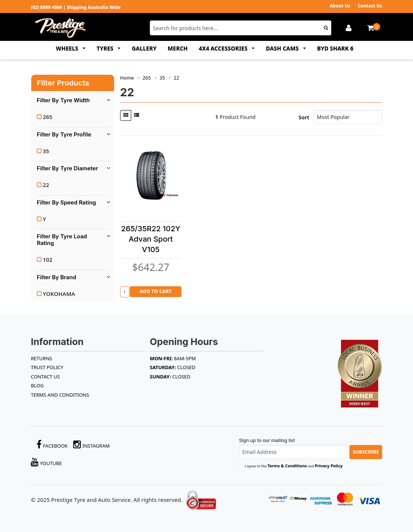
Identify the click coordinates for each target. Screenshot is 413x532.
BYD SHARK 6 (335, 48)
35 (46, 151)
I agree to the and (294, 466)
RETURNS (41, 358)
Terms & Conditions (287, 466)
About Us (340, 6)
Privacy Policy (329, 466)
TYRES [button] (106, 48)
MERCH (178, 48)
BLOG (37, 386)
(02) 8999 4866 (46, 7)
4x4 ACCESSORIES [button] (224, 48)
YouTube (46, 462)
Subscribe (366, 452)
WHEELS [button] (68, 48)
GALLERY (144, 48)
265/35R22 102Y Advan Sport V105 (151, 239)
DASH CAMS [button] (283, 48)
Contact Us (370, 6)
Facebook (52, 444)
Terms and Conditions (60, 395)
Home (127, 78)
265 (48, 117)
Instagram (91, 444)
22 (46, 185)
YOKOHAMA (59, 294)
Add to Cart (156, 291)
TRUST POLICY (47, 367)
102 (48, 259)
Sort (304, 117)
